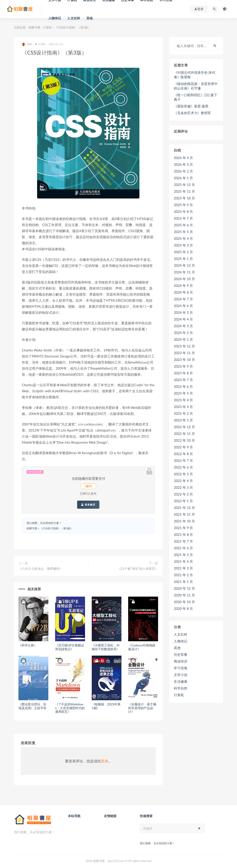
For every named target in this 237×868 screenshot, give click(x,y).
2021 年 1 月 (183, 582)
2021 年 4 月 (183, 561)
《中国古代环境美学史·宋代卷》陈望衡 (195, 75)
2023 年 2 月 (183, 413)
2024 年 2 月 (183, 333)
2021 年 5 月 (183, 555)
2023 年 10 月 (184, 360)
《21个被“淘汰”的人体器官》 (138, 568)
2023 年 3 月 (183, 407)
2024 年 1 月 (183, 339)
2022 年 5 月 (183, 474)
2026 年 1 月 (183, 178)
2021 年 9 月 (183, 528)
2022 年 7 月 (183, 460)
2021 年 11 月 (184, 514)
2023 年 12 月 (184, 346)
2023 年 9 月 (183, 366)
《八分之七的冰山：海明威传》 (40, 568)
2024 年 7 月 (183, 299)
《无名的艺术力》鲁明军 (192, 113)
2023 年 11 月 (184, 353)
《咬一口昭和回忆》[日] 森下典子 (196, 97)
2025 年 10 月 (184, 198)
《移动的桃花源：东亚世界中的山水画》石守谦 (196, 86)
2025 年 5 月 (183, 232)
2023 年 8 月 (183, 373)
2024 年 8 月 (183, 292)
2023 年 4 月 (183, 400)
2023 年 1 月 (183, 420)
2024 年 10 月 (184, 279)
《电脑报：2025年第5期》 (106, 706)
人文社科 (74, 18)
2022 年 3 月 (183, 487)
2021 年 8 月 (183, 534)
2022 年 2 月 (183, 494)
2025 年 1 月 (183, 259)
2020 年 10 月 (184, 602)
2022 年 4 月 (183, 481)
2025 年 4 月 (183, 238)
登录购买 (88, 505)
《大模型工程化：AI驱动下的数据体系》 (106, 647)
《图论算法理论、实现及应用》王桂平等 (32, 706)
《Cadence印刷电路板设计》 (142, 647)
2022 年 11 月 (184, 434)
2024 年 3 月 (183, 326)
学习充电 (181, 668)
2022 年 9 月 (183, 447)
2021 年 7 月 (183, 541)
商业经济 (181, 661)
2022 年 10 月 (184, 440)
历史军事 (181, 654)
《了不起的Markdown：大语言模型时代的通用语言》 (70, 708)
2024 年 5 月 (183, 312)
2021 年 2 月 (183, 575)
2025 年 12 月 (184, 185)
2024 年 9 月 (183, 286)
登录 (105, 761)
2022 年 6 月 (183, 467)
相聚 (27, 44)
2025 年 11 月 (184, 191)
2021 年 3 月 (183, 568)
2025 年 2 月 (183, 252)
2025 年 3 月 (183, 245)
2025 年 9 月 (183, 205)
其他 (89, 18)
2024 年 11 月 (184, 272)
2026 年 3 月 (183, 164)
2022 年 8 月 (183, 454)
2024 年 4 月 (183, 319)
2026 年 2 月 (183, 171)
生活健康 (181, 681)
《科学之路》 (28, 645)
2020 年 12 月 (184, 588)
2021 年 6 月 (183, 548)
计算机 (48, 27)
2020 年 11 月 (184, 595)
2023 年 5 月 (183, 393)
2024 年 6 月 (183, 306)
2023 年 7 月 (183, 380)
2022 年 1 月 (183, 501)
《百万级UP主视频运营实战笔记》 (70, 647)
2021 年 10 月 (184, 521)
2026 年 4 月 (183, 158)
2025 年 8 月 (183, 212)
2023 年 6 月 (183, 386)
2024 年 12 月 (184, 265)
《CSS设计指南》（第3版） (56, 528)
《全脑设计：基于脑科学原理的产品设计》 (142, 708)
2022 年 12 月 (184, 427)
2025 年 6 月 (183, 225)
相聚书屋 (34, 27)
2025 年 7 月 (183, 218)
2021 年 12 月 (184, 508)
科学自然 (181, 688)
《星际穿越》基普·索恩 (191, 106)
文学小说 (181, 675)
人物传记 (55, 18)
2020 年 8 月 (183, 608)
